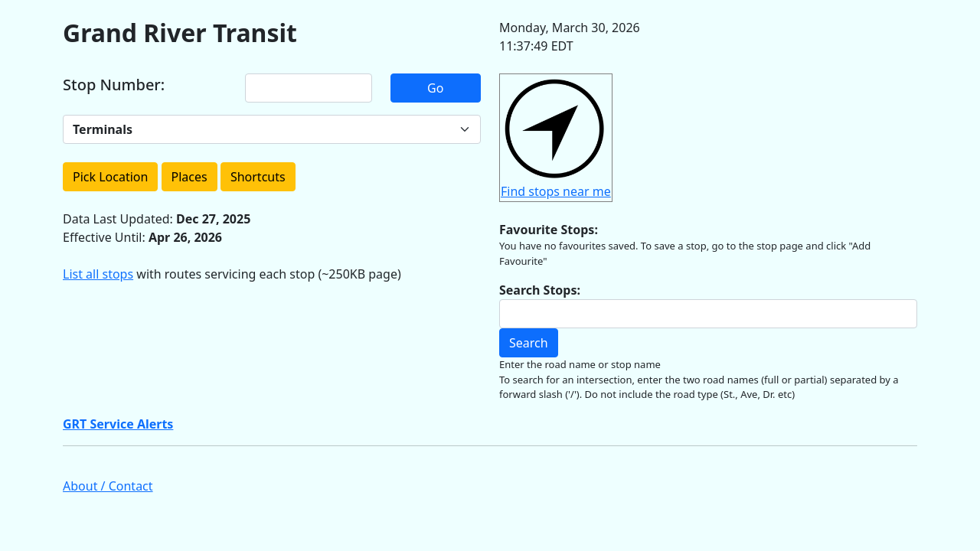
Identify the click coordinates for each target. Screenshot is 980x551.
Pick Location (110, 177)
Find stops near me (556, 191)
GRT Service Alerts (118, 424)
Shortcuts (258, 177)
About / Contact (108, 486)
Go (435, 88)
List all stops (98, 274)
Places (189, 177)
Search (529, 343)
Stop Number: (114, 85)
